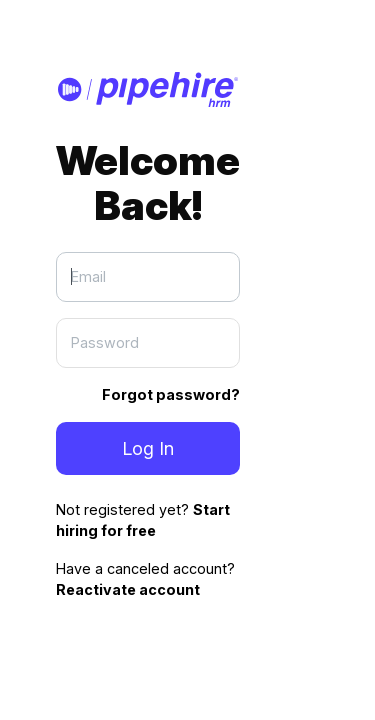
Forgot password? (171, 394)
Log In (148, 448)
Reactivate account (128, 589)
